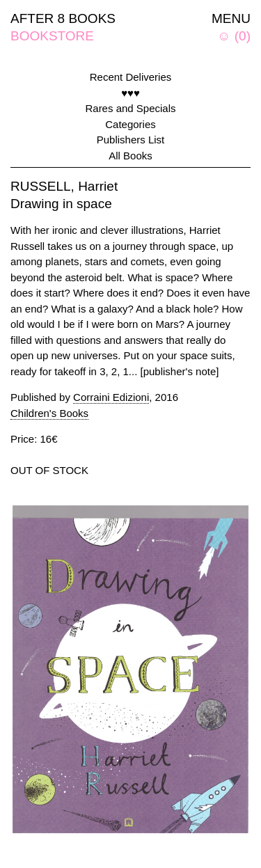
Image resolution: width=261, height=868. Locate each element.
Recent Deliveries (131, 77)
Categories (130, 124)
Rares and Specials (130, 108)
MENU (231, 18)
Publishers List (131, 140)
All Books (130, 156)
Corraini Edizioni (111, 397)
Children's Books (49, 413)
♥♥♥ (130, 93)
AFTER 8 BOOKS (63, 18)
